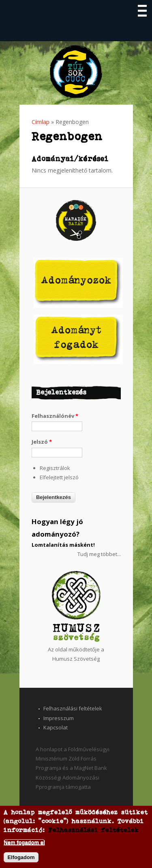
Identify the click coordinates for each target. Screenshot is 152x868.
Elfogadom (21, 857)
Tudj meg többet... (99, 554)
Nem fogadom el (24, 842)
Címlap (41, 122)
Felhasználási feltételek (73, 708)
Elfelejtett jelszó (59, 477)
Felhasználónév (55, 416)
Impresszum (59, 718)
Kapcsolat (56, 727)
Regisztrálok (55, 468)
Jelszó (42, 442)
